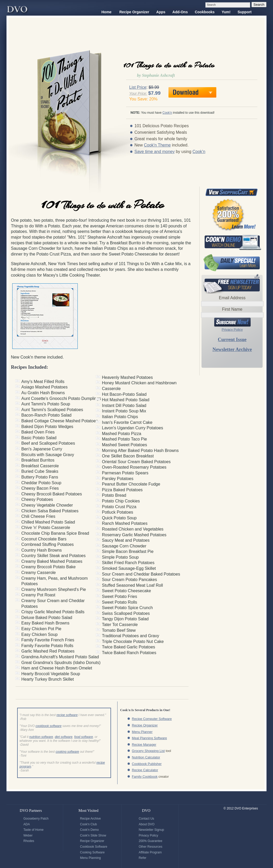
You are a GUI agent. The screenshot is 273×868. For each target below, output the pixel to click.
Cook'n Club (89, 824)
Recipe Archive (90, 819)
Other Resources (150, 847)
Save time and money (155, 152)
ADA (27, 824)
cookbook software (49, 726)
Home (106, 12)
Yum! (226, 12)
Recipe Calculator (145, 770)
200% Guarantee (150, 841)
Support (245, 12)
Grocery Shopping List (148, 751)
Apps (161, 12)
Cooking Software (92, 852)
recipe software (67, 715)
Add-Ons (180, 12)
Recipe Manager (144, 745)
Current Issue (232, 339)
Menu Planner (142, 732)
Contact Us (146, 819)
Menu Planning (90, 858)
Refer (142, 858)
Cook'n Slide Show (93, 835)
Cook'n (167, 113)
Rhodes (29, 841)
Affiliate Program (150, 852)
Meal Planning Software (149, 738)
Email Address (232, 298)
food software (83, 737)
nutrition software (41, 737)
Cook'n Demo (89, 830)
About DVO (147, 824)
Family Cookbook (145, 777)
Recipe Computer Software (152, 719)
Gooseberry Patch (36, 819)
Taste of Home (33, 830)
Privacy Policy (232, 330)
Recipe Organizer (134, 12)
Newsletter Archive (232, 349)
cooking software (67, 752)
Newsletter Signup (151, 830)
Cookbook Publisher (147, 764)
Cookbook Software (94, 847)
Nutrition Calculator (146, 757)
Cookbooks (205, 12)
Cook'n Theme (157, 145)
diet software (64, 737)
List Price (138, 87)
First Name (232, 309)
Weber (28, 835)
